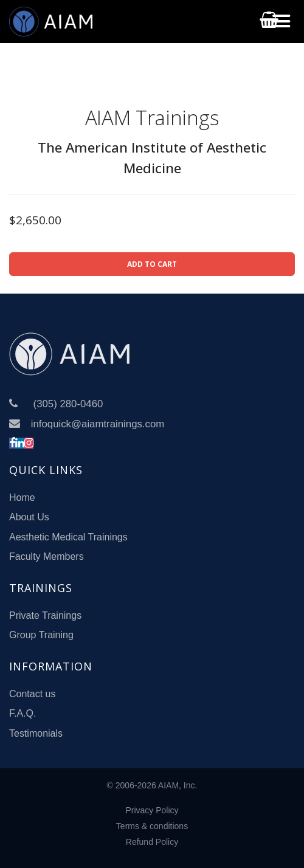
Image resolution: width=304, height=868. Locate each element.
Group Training (41, 635)
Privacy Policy (152, 810)
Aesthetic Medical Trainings (68, 537)
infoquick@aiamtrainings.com (98, 424)
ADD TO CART (152, 264)
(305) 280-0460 (68, 404)
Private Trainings (45, 615)
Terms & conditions (152, 826)
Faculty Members (47, 556)
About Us (29, 517)
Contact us (32, 694)
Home (22, 498)
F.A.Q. (22, 713)
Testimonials (36, 733)
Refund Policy (152, 842)
